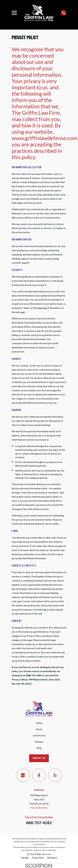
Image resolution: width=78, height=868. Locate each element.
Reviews (39, 742)
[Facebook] (39, 775)
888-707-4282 (39, 823)
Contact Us (39, 758)
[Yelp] (55, 775)
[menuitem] (25, 858)
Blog (39, 748)
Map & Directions (39, 808)
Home (39, 723)
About (39, 729)
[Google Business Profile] (23, 775)
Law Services (39, 735)
